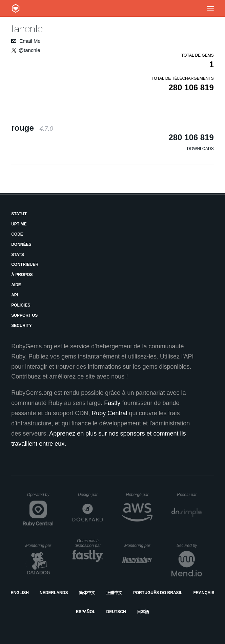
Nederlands (54, 593)
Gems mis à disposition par (89, 543)
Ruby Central (109, 413)
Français (204, 593)
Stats (18, 255)
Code (17, 234)
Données (21, 244)
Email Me (30, 41)
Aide (16, 285)
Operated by (40, 497)
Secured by (189, 546)
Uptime (19, 224)
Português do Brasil (158, 593)
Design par (90, 495)
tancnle (27, 29)
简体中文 (87, 593)
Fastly (112, 403)
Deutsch (116, 612)
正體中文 (114, 593)
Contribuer (25, 264)
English (20, 593)
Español (86, 612)
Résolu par (189, 495)
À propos (22, 275)
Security (22, 326)
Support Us (24, 315)
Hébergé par (139, 495)
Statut (19, 214)
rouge (32, 128)
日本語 (143, 612)
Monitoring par (39, 546)
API (15, 295)
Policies (21, 305)
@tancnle (29, 50)
